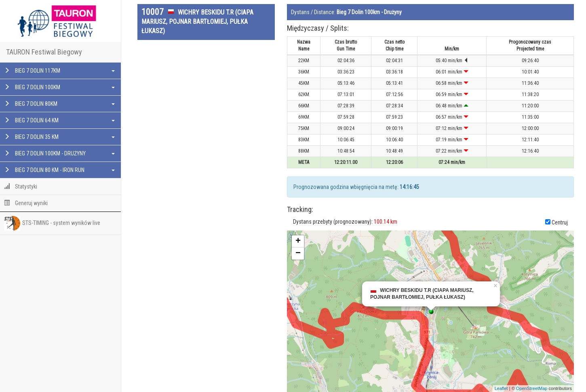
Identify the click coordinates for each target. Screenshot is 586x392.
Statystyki (21, 187)
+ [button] (298, 241)
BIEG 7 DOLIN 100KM (59, 87)
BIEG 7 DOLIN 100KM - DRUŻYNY (59, 153)
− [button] (298, 254)
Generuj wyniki (26, 203)
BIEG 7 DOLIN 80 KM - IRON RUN (59, 170)
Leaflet (501, 388)
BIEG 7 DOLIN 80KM (59, 104)
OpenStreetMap (532, 388)
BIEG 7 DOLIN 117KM (59, 71)
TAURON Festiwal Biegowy (44, 52)
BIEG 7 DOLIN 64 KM (59, 120)
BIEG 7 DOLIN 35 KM (59, 137)
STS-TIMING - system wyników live (52, 223)
